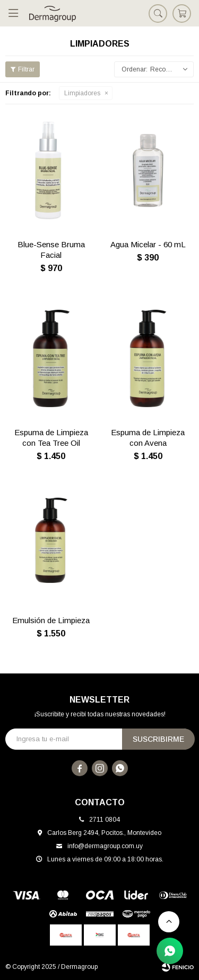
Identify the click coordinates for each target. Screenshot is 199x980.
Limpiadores (82, 93)
